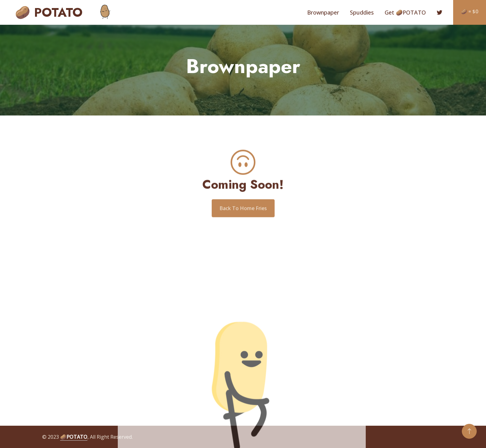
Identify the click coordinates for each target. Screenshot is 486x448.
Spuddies (362, 12)
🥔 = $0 (470, 11)
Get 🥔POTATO (405, 12)
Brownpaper (323, 12)
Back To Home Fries (243, 213)
